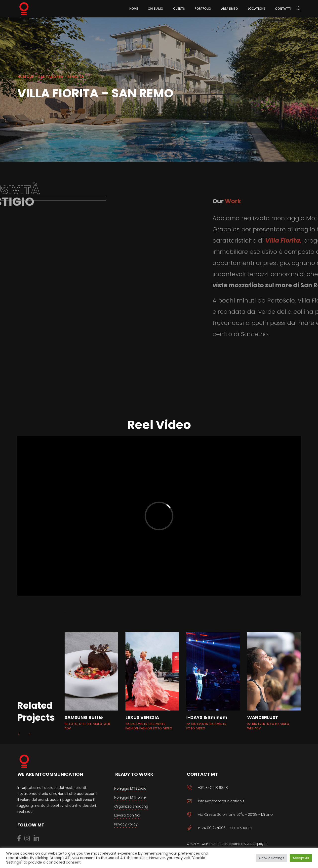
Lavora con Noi (127, 815)
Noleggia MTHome (130, 797)
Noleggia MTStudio (130, 788)
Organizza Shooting (131, 806)
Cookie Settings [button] (272, 858)
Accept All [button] (301, 858)
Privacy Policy (126, 824)
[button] (19, 734)
